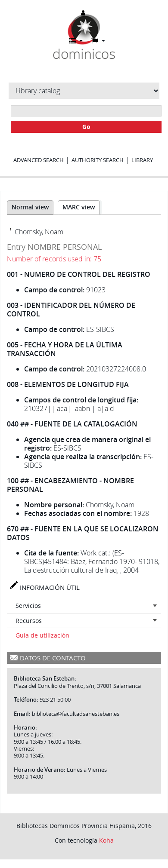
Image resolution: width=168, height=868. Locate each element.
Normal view (30, 207)
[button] (76, 41)
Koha (106, 840)
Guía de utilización (42, 635)
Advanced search (39, 160)
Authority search (98, 160)
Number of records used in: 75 (54, 259)
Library (142, 160)
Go (86, 127)
